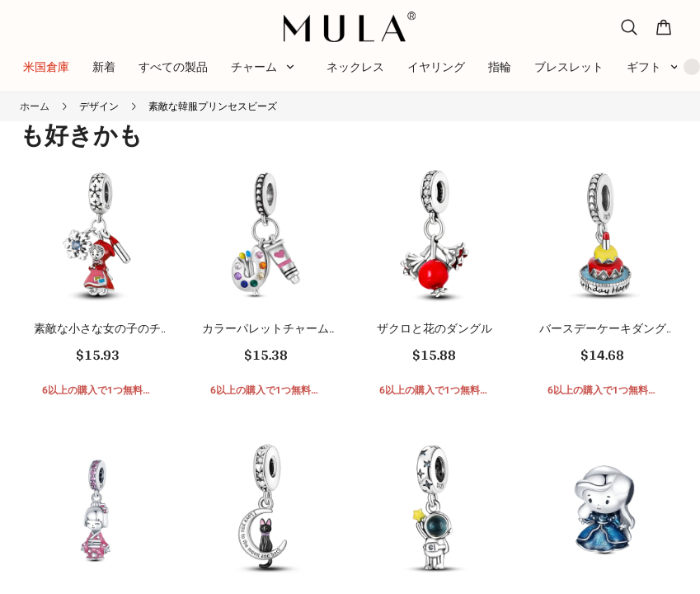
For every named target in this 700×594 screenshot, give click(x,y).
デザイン (99, 106)
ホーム (35, 106)
